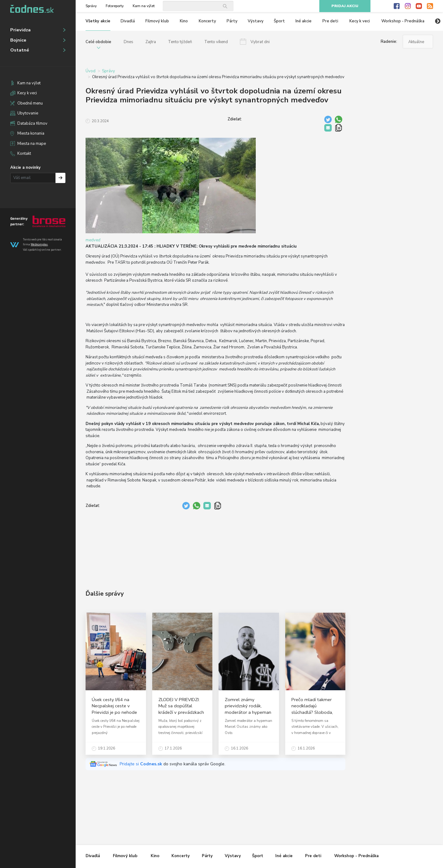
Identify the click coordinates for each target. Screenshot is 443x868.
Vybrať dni (260, 42)
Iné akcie (303, 21)
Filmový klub (157, 21)
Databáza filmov (32, 123)
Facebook (397, 6)
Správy (91, 6)
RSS (430, 6)
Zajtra (151, 42)
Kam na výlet (29, 83)
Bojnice (18, 40)
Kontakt (24, 154)
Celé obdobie (98, 42)
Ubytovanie (28, 113)
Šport (279, 21)
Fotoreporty (115, 6)
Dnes (128, 42)
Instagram (408, 6)
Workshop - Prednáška (403, 21)
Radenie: (389, 42)
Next (438, 21)
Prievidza (20, 30)
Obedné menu (30, 103)
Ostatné (20, 50)
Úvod (91, 71)
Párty (232, 21)
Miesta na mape (32, 144)
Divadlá (128, 21)
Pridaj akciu (345, 6)
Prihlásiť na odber (61, 178)
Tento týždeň (180, 42)
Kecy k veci (27, 93)
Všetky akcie (98, 21)
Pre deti (330, 21)
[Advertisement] (215, 545)
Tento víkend (216, 42)
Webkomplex (39, 244)
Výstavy (256, 21)
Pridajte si (142, 764)
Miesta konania (31, 133)
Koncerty (207, 21)
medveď (93, 240)
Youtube (419, 6)
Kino (184, 21)
